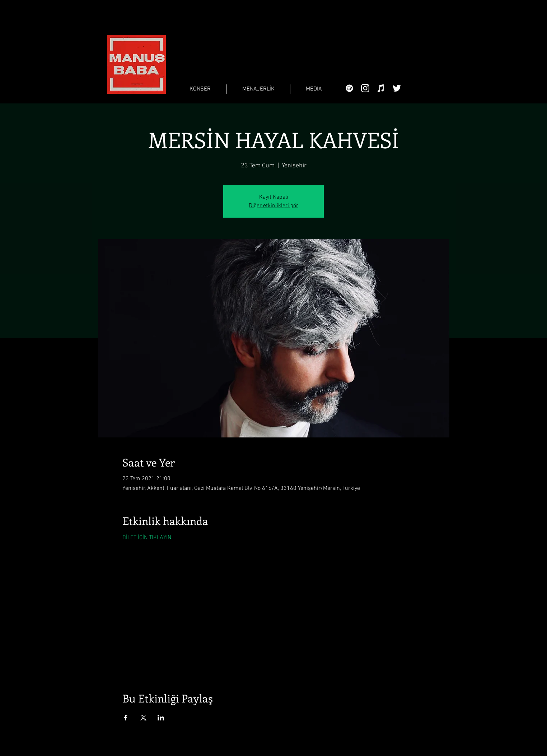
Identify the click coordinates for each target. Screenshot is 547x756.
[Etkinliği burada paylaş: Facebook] (126, 718)
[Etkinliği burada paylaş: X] (143, 718)
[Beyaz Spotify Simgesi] (349, 88)
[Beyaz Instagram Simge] (365, 88)
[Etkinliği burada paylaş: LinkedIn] (161, 718)
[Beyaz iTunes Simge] (381, 88)
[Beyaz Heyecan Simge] (397, 88)
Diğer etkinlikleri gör (273, 206)
